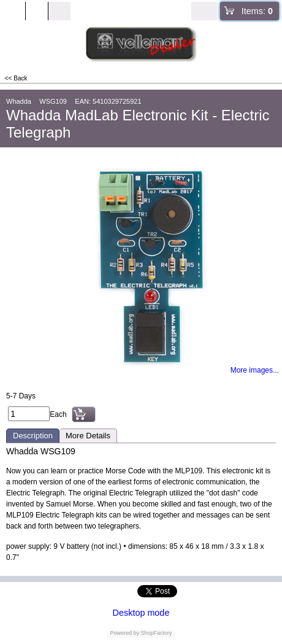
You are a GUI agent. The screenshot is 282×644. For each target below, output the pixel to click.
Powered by (124, 633)
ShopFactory (156, 633)
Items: (257, 11)
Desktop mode (141, 613)
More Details (88, 436)
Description (33, 436)
